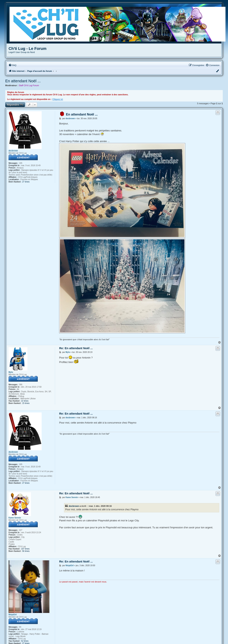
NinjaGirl (13, 615)
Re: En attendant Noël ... (76, 348)
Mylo (11, 372)
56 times (26, 551)
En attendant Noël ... (23, 81)
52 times (25, 641)
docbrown (13, 151)
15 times (26, 403)
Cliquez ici (58, 99)
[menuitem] (12, 65)
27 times (26, 182)
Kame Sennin (15, 518)
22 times (25, 401)
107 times (25, 549)
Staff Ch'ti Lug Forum (29, 85)
